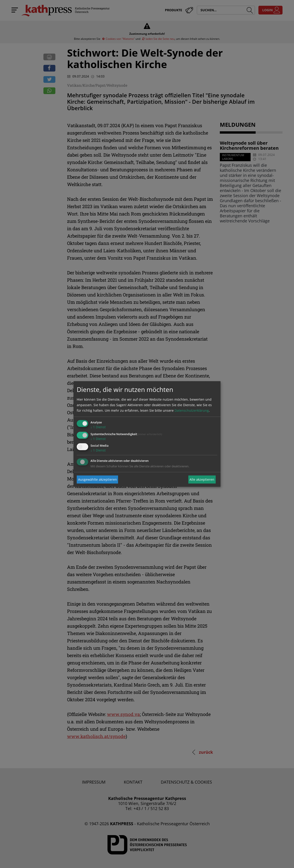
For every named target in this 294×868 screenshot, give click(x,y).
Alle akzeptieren (202, 479)
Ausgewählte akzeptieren (98, 479)
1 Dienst (98, 427)
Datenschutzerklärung (192, 410)
